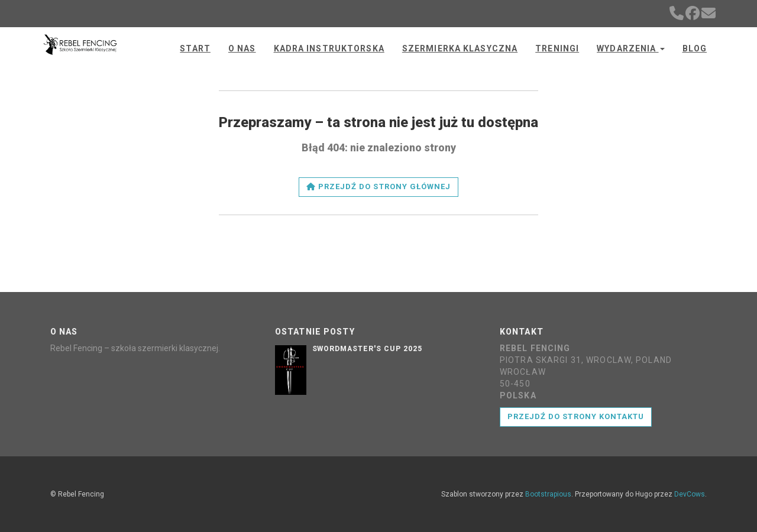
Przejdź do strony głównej (378, 186)
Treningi (557, 48)
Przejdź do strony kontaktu (576, 416)
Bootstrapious (548, 494)
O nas (242, 48)
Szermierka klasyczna (460, 48)
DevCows (690, 494)
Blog (695, 48)
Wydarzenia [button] (630, 48)
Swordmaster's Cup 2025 (367, 349)
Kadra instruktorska (329, 48)
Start (195, 48)
